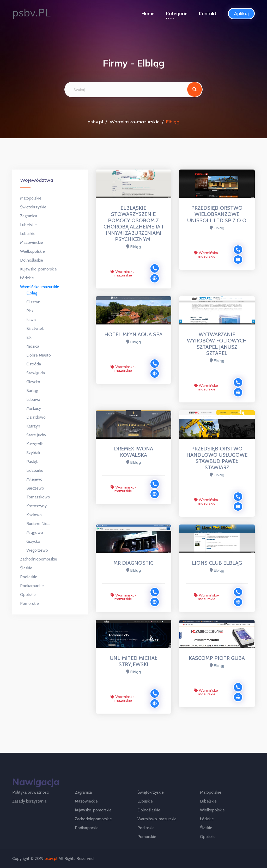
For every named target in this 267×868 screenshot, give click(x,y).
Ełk (29, 337)
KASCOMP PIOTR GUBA (217, 658)
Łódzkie (27, 278)
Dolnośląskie (32, 260)
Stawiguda (36, 373)
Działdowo (36, 417)
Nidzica (33, 346)
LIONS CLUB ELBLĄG (217, 563)
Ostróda (34, 364)
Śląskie (26, 568)
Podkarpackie (32, 586)
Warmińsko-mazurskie (135, 122)
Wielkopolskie (32, 251)
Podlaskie (29, 577)
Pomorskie (29, 603)
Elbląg (32, 293)
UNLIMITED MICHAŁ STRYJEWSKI (133, 661)
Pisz (30, 311)
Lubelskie (28, 225)
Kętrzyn (33, 426)
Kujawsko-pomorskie (38, 269)
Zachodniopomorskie (39, 559)
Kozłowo (34, 515)
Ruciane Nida (38, 524)
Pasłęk (32, 462)
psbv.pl (95, 122)
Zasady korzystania (29, 801)
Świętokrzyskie (33, 207)
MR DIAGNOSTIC (133, 563)
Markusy (34, 408)
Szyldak (33, 453)
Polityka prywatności (31, 792)
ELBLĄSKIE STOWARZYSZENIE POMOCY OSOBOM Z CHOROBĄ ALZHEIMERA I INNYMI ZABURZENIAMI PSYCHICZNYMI (133, 224)
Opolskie (28, 595)
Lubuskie (28, 234)
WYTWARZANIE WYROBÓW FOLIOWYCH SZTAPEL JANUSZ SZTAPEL (217, 344)
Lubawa (33, 399)
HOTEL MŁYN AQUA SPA (133, 334)
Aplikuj (241, 13)
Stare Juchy (36, 435)
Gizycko (33, 541)
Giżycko (33, 382)
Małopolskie (31, 198)
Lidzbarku (35, 470)
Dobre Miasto (39, 355)
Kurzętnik (35, 444)
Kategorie (177, 13)
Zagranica (29, 216)
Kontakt (208, 13)
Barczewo (35, 488)
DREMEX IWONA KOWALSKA (133, 452)
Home (148, 13)
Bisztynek (35, 328)
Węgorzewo (37, 550)
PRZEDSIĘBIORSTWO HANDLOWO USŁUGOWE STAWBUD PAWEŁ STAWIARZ (217, 458)
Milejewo (34, 479)
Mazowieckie (32, 242)
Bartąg (32, 391)
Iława (31, 320)
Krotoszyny (37, 506)
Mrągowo (35, 532)
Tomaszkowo (38, 497)
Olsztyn (33, 302)
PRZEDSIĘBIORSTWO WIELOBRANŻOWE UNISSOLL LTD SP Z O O (217, 214)
